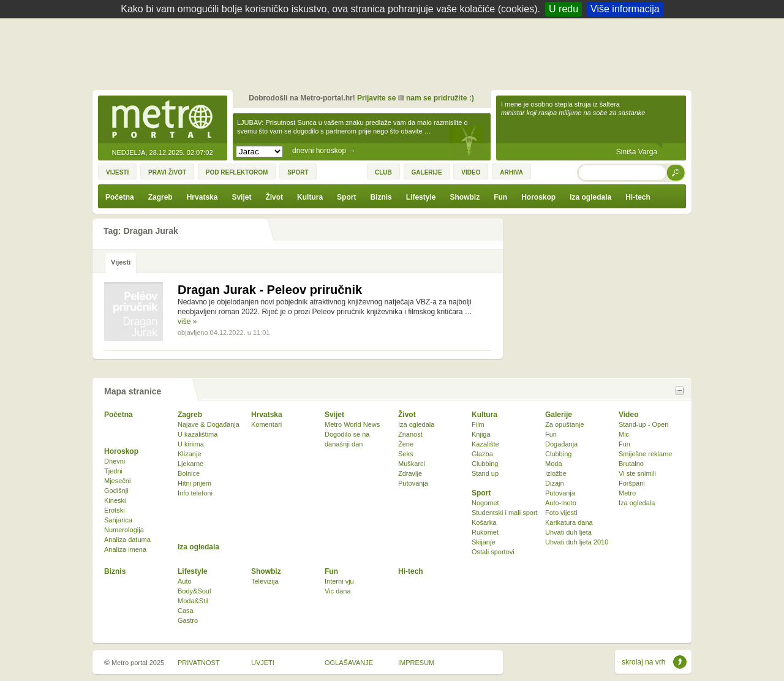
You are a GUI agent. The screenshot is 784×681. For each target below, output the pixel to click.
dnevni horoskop (324, 151)
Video (628, 415)
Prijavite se (376, 98)
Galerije (559, 415)
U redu (563, 9)
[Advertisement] (395, 52)
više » (187, 322)
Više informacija (625, 9)
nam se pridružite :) (440, 98)
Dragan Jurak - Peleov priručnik (270, 290)
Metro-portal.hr (162, 120)
